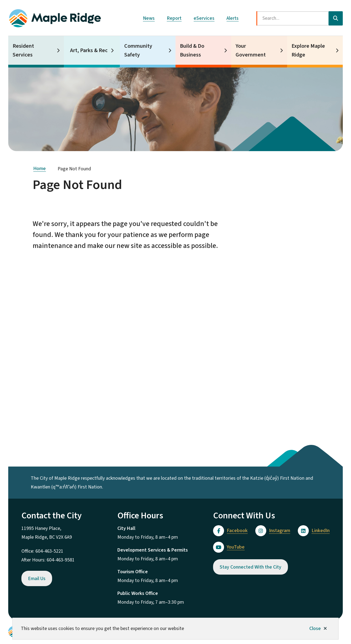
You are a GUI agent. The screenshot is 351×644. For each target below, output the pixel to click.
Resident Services (23, 50)
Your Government (251, 50)
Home (39, 169)
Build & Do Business (192, 50)
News (149, 18)
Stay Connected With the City (250, 567)
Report (174, 18)
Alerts (233, 18)
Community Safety (138, 50)
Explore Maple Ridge (308, 50)
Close (315, 629)
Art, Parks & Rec (89, 50)
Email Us (37, 579)
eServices (204, 18)
